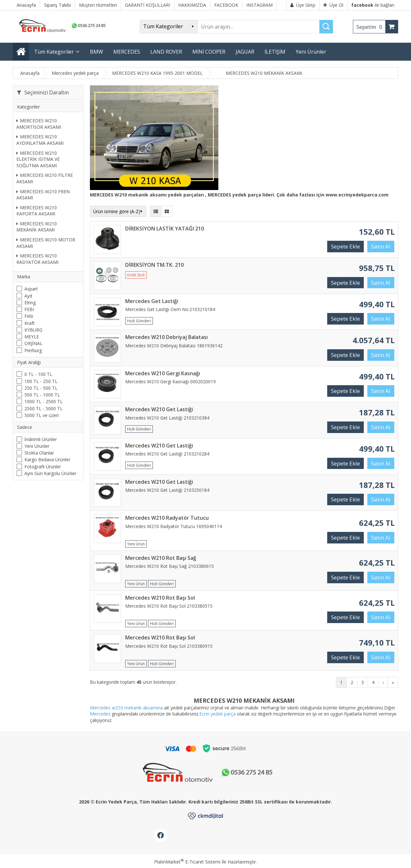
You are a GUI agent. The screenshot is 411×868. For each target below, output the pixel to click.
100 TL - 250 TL (41, 381)
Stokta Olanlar (39, 453)
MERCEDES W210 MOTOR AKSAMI (46, 243)
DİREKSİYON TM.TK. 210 (154, 265)
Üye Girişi (303, 5)
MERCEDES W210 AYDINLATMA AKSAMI (40, 140)
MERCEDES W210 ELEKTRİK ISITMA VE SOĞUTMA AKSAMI (38, 159)
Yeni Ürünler (37, 446)
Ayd (28, 296)
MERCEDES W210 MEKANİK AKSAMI (37, 227)
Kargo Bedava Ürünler (47, 460)
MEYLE (32, 337)
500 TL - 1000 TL (42, 395)
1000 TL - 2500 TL (44, 401)
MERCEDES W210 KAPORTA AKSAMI (37, 211)
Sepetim (371, 27)
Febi (29, 316)
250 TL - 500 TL (41, 388)
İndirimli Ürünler (41, 439)
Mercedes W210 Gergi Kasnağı (163, 373)
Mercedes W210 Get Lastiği (159, 409)
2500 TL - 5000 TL (44, 408)
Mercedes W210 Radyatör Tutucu (167, 518)
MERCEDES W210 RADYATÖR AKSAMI (37, 259)
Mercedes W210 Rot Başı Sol (160, 598)
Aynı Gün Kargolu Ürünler (50, 473)
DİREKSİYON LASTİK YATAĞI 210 (165, 229)
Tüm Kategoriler (54, 52)
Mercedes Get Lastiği (152, 301)
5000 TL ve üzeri (42, 415)
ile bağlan (373, 5)
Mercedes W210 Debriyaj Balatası (166, 337)
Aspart (31, 289)
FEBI (29, 309)
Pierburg (33, 350)
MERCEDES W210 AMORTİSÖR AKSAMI (39, 124)
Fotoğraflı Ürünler (43, 467)
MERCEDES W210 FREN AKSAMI (43, 195)
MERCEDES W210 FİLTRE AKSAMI (45, 178)
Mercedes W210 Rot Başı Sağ (161, 558)
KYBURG (33, 330)
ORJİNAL (33, 343)
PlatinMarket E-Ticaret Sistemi (187, 862)
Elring (30, 303)
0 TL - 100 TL (38, 374)
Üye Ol (333, 5)
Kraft (30, 323)
